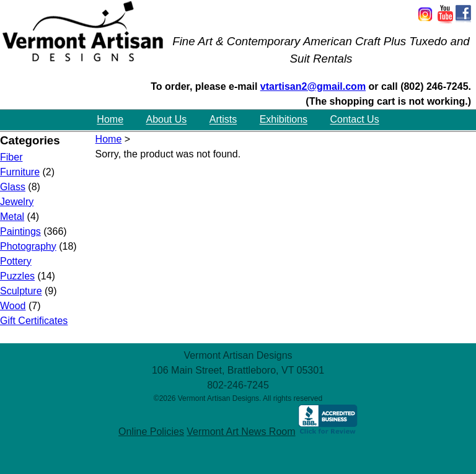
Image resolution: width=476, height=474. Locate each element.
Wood (13, 306)
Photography (28, 246)
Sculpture (21, 291)
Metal (12, 217)
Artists (223, 120)
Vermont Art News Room (241, 432)
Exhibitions (284, 120)
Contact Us (355, 120)
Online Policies (151, 432)
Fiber (11, 157)
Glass (13, 187)
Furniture (20, 172)
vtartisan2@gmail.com (313, 86)
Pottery (16, 261)
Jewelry (17, 202)
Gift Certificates (34, 321)
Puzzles (17, 276)
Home (110, 120)
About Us (167, 120)
